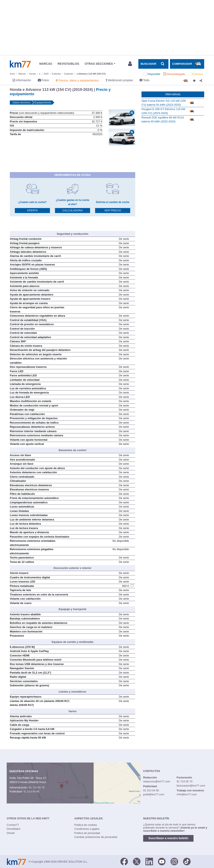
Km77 (20, 64)
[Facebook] (124, 861)
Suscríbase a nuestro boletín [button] (168, 838)
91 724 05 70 (37, 787)
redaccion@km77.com (157, 781)
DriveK (11, 833)
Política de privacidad (87, 833)
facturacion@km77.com (191, 786)
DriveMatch (14, 829)
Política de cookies (85, 825)
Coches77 (13, 825)
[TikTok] (187, 861)
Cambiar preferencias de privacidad (96, 837)
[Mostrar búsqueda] (153, 64)
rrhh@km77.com (187, 794)
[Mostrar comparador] (187, 64)
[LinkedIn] (149, 861)
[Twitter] (137, 861)
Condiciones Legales (87, 829)
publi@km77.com (154, 794)
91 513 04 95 (31, 791)
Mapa (43, 782)
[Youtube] (162, 861)
